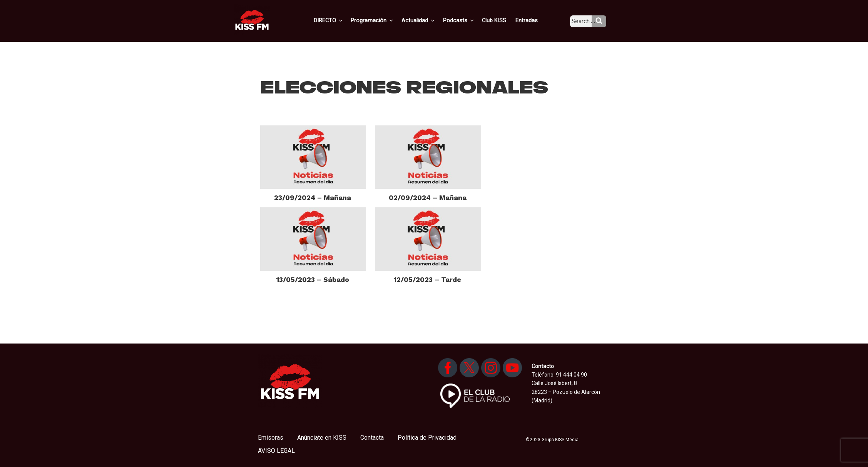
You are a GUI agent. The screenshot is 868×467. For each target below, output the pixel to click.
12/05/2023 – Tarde (427, 279)
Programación (384, 20)
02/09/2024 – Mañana (428, 198)
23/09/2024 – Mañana (313, 198)
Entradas (532, 20)
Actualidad (429, 20)
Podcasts (467, 20)
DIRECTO (341, 20)
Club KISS (501, 20)
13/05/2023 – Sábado (313, 279)
